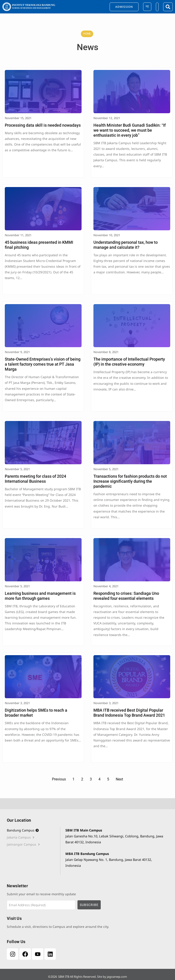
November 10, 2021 (107, 235)
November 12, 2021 (107, 118)
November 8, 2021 (106, 352)
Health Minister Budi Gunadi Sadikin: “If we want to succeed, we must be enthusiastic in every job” (130, 130)
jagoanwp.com (117, 977)
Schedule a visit (19, 927)
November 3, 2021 (17, 703)
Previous (59, 779)
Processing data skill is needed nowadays (43, 125)
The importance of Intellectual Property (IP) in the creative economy (129, 362)
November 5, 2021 (17, 469)
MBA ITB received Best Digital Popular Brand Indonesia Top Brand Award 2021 (129, 713)
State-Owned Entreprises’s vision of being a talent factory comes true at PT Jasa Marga (43, 364)
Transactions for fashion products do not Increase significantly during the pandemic (130, 481)
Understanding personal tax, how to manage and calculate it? (126, 245)
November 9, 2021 (17, 352)
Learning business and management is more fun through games (40, 596)
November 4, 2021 (106, 586)
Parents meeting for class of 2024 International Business (35, 479)
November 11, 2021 (18, 235)
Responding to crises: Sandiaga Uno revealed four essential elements (126, 596)
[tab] (33, 830)
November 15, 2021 (18, 118)
